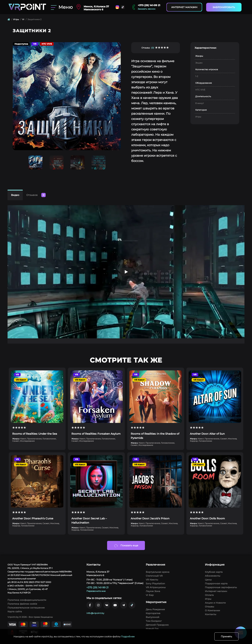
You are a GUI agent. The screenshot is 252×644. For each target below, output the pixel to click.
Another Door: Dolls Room (207, 518)
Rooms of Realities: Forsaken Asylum (96, 434)
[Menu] (61, 7)
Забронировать (224, 7)
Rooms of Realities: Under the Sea (35, 434)
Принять (226, 636)
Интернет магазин (184, 7)
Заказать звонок (147, 9)
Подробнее (128, 636)
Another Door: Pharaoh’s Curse (33, 518)
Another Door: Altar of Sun (207, 434)
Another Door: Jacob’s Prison (150, 518)
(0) (153, 48)
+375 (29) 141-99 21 (149, 5)
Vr (23, 19)
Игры (16, 19)
